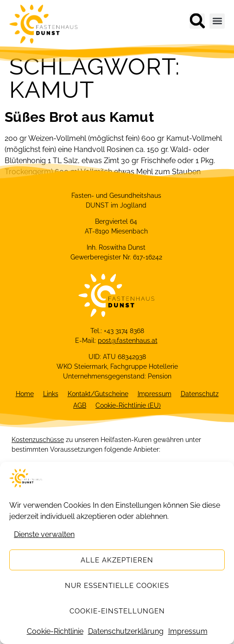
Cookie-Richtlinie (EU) (128, 405)
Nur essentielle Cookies (117, 586)
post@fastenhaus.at (128, 341)
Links (51, 394)
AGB (80, 405)
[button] (197, 21)
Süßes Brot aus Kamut (79, 117)
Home (25, 394)
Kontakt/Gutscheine (98, 394)
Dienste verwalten (44, 535)
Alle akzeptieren (117, 560)
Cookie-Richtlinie (55, 632)
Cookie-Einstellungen (117, 611)
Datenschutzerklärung (126, 632)
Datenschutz (200, 394)
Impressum (188, 632)
